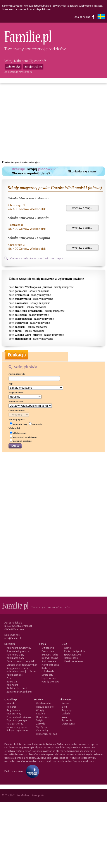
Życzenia (67, 720)
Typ (10, 383)
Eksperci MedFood (47, 734)
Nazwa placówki (17, 374)
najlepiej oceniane (21, 441)
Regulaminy (13, 710)
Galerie (66, 713)
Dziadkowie (48, 671)
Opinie (68, 648)
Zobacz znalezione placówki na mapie (36, 258)
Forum (65, 703)
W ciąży (40, 710)
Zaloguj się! (13, 66)
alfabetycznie (18, 433)
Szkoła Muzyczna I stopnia (28, 198)
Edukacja (8, 162)
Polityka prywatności (18, 730)
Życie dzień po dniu (75, 651)
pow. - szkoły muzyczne (41, 287)
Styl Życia (41, 727)
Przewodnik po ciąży (18, 651)
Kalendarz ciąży (15, 655)
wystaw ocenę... (82, 208)
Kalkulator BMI (15, 675)
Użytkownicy (49, 678)
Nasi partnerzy (15, 724)
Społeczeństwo (72, 655)
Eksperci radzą (50, 655)
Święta (40, 720)
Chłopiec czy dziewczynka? (22, 665)
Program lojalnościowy (19, 717)
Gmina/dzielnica (17, 410)
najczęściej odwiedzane (23, 437)
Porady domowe (50, 681)
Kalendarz (12, 685)
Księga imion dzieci (17, 668)
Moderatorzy (14, 713)
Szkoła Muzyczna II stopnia (29, 238)
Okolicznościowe (73, 661)
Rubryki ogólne (50, 658)
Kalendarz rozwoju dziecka (22, 671)
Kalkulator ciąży (15, 658)
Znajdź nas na (85, 17)
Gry (9, 678)
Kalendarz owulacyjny (19, 648)
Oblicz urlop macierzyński (21, 661)
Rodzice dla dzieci (17, 688)
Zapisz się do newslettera (18, 72)
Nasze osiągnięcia (17, 727)
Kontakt (11, 703)
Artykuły (67, 710)
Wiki (64, 717)
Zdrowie (41, 724)
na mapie (35, 424)
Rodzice (46, 668)
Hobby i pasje (71, 658)
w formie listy (18, 424)
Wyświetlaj (14, 428)
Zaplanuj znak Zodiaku (19, 692)
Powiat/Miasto (16, 401)
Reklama (11, 707)
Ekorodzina (48, 651)
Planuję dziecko (50, 665)
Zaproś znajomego (17, 720)
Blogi (65, 707)
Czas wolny (42, 730)
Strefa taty (47, 675)
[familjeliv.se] (101, 17)
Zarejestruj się (33, 66)
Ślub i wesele (49, 661)
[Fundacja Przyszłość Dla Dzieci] (31, 771)
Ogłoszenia (48, 648)
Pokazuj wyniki (16, 419)
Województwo (16, 392)
